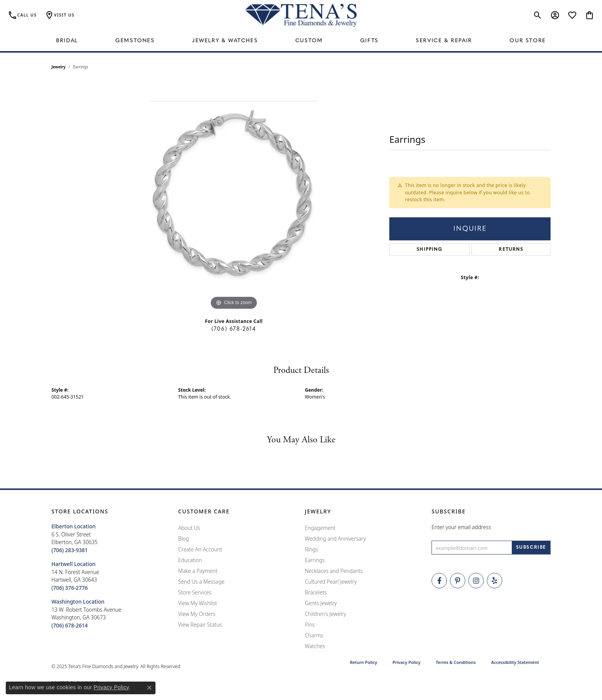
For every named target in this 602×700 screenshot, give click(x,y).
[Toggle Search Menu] (538, 15)
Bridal (67, 41)
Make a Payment (198, 571)
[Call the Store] (70, 550)
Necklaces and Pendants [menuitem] (334, 571)
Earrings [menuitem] (315, 560)
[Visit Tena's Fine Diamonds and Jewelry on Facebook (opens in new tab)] (439, 581)
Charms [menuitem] (314, 635)
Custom (309, 41)
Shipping (429, 250)
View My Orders (197, 614)
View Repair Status (200, 625)
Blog (184, 539)
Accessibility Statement (515, 662)
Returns (511, 250)
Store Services (195, 592)
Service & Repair (444, 41)
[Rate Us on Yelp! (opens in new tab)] (495, 581)
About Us (189, 528)
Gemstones (135, 41)
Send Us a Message (201, 582)
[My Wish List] (572, 15)
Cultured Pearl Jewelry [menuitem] (331, 582)
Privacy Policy (406, 662)
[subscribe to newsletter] (531, 548)
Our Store (528, 41)
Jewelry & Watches (225, 41)
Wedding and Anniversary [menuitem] (335, 539)
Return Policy (363, 662)
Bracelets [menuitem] (316, 592)
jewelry (59, 67)
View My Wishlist (198, 603)
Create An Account (200, 549)
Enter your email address (461, 527)
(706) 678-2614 (234, 329)
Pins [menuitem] (310, 625)
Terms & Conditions (456, 662)
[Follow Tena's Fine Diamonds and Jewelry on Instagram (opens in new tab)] (476, 581)
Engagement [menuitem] (320, 528)
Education (190, 560)
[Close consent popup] (149, 688)
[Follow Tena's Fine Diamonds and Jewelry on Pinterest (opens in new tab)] (458, 581)
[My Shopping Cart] (590, 15)
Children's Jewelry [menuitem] (325, 614)
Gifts (369, 41)
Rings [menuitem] (311, 549)
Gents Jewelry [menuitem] (321, 603)
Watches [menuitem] (315, 646)
